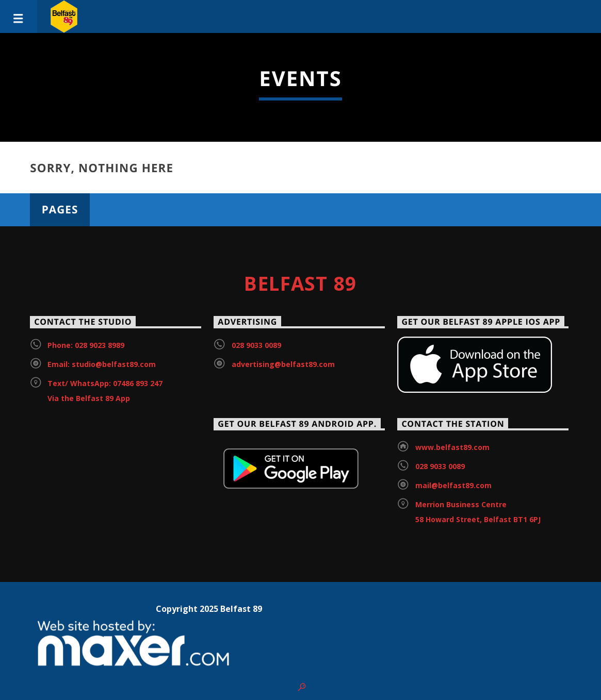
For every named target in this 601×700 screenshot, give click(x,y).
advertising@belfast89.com (283, 364)
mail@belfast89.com (453, 485)
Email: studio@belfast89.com (102, 364)
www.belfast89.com (452, 447)
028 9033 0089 (256, 345)
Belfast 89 (300, 284)
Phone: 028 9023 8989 (86, 345)
